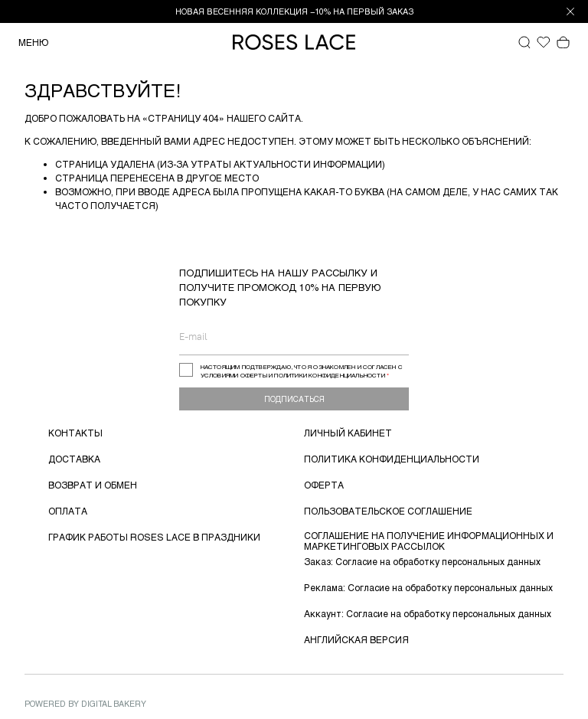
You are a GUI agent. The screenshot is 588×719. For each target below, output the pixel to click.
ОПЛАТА (68, 511)
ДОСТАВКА (74, 459)
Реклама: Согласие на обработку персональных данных (428, 587)
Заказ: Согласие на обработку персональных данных (422, 561)
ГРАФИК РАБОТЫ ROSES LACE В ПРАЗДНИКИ (154, 537)
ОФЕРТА (324, 485)
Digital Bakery (114, 703)
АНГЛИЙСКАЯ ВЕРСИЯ (356, 639)
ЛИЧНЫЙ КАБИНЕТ (348, 433)
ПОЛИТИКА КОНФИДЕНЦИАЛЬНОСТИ (392, 459)
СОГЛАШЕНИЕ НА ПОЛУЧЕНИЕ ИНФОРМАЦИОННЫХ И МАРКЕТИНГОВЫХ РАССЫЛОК (429, 541)
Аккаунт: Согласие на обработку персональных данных (428, 613)
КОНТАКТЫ (75, 433)
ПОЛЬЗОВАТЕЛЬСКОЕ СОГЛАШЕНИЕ (388, 511)
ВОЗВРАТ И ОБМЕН (93, 485)
